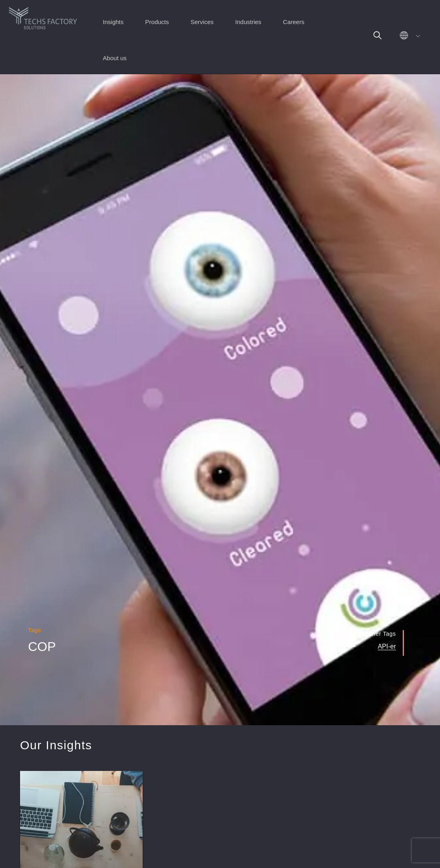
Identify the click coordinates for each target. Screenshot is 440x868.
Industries (248, 22)
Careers (294, 22)
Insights (113, 22)
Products (157, 22)
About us (115, 58)
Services (202, 22)
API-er (387, 646)
